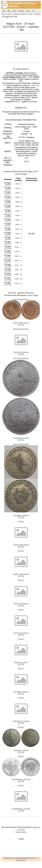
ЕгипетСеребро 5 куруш (21, 681)
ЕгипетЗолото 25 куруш (21, 622)
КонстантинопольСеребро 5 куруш (21, 481)
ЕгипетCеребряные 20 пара (21, 769)
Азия (30, 14)
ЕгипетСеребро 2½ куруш (21, 710)
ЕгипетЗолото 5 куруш (21, 652)
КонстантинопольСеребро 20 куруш (21, 399)
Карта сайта (6, 14)
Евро (14, 11)
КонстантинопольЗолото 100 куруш (21, 312)
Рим (4, 11)
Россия (21, 11)
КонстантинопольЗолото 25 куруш (21, 342)
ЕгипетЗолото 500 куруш (21, 534)
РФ (33, 11)
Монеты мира (20, 14)
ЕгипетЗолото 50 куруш (21, 593)
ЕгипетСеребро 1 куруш (21, 740)
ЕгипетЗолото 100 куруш (21, 563)
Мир (9, 11)
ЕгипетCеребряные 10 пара (21, 798)
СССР (28, 11)
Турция (37, 14)
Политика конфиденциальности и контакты (21, 859)
